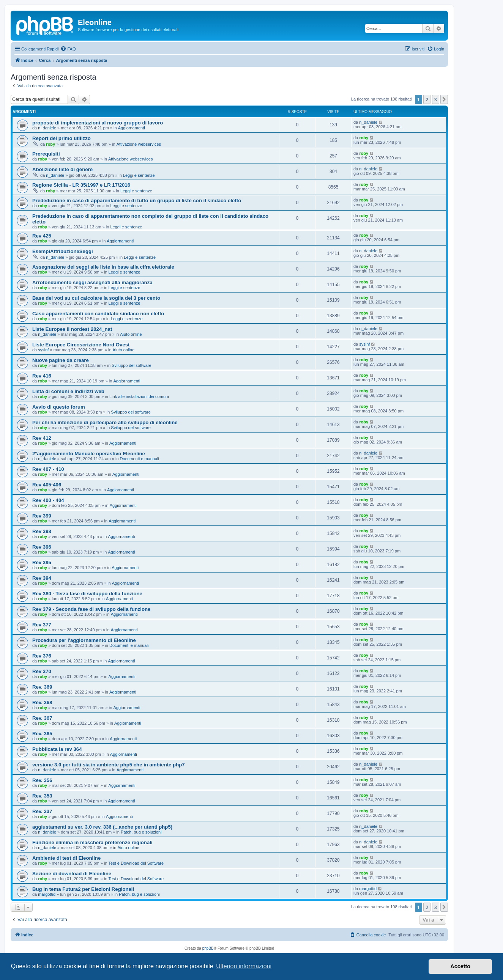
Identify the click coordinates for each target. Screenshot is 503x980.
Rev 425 (42, 236)
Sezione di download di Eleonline (72, 874)
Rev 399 (42, 516)
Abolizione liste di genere (62, 169)
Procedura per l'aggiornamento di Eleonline (84, 640)
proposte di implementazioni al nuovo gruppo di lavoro (98, 123)
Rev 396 (42, 547)
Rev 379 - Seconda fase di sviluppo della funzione (91, 609)
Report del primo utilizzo (61, 138)
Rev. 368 (42, 702)
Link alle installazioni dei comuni (139, 396)
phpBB (208, 948)
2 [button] (427, 99)
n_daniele (47, 128)
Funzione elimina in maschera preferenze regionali (92, 842)
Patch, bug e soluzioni (141, 832)
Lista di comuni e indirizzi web (68, 391)
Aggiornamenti (132, 128)
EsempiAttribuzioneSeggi (63, 251)
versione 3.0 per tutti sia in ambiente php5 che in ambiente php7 (109, 765)
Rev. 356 (42, 780)
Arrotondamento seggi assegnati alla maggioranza (92, 282)
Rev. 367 (42, 718)
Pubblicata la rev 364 (57, 749)
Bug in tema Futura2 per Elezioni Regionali (83, 889)
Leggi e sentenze (139, 175)
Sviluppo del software (132, 365)
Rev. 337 (42, 811)
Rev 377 (42, 625)
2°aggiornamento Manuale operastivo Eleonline (89, 454)
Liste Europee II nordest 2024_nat (72, 329)
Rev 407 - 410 (48, 469)
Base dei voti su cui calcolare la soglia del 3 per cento (96, 298)
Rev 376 (42, 656)
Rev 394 (42, 578)
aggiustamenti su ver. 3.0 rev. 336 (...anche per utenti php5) (102, 827)
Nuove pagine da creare (61, 360)
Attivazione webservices (139, 144)
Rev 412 (42, 438)
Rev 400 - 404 (48, 500)
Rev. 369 (42, 687)
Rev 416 (42, 376)
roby (50, 144)
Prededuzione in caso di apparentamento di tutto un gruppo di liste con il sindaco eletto (137, 201)
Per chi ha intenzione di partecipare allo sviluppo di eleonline (105, 422)
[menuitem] (68, 49)
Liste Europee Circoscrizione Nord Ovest (81, 345)
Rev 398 (42, 531)
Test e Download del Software (136, 863)
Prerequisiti (46, 154)
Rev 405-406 (47, 485)
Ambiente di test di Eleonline (66, 858)
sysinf (43, 350)
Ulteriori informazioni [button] (244, 966)
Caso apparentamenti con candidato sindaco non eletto (98, 314)
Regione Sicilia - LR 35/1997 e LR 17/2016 (81, 185)
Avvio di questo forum (59, 407)
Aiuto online (131, 334)
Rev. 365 (42, 734)
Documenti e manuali (140, 459)
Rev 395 (42, 562)
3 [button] (436, 99)
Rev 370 (42, 671)
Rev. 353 (42, 796)
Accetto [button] (460, 966)
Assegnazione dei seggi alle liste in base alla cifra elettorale (103, 267)
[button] (444, 99)
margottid (47, 894)
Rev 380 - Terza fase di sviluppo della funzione (87, 594)
